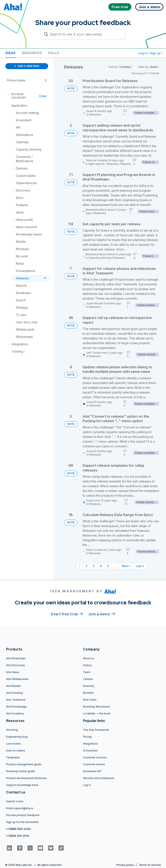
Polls (54, 53)
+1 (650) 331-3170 (18, 836)
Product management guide (24, 764)
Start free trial (67, 614)
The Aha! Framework (96, 730)
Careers (88, 679)
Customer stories (94, 764)
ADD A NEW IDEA (27, 66)
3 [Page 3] (94, 566)
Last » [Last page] (140, 566)
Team (87, 672)
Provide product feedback (23, 815)
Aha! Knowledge (16, 707)
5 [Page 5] (108, 566)
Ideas (11, 53)
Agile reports (96, 164)
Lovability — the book (97, 713)
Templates (13, 757)
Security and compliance (99, 778)
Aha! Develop (15, 693)
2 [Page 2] (86, 566)
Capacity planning (99, 258)
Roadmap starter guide (21, 771)
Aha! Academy (15, 713)
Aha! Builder (13, 686)
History (88, 665)
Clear (43, 96)
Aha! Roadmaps (16, 658)
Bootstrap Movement (96, 707)
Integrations (91, 744)
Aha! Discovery (15, 665)
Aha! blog (12, 730)
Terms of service (150, 865)
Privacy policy (125, 865)
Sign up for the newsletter (22, 822)
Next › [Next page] (126, 566)
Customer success (95, 757)
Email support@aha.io (20, 808)
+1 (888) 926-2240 (18, 829)
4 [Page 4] (101, 566)
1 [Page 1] (80, 566)
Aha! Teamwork (16, 700)
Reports (126, 164)
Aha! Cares (90, 700)
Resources (32, 53)
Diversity (89, 686)
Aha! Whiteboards (17, 679)
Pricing (87, 737)
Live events (13, 744)
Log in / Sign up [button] (151, 53)
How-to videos (16, 751)
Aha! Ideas (13, 672)
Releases (95, 114)
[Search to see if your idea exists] (85, 34)
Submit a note (15, 801)
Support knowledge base (22, 785)
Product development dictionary (26, 778)
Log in (87, 785)
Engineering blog (17, 737)
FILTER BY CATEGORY (16, 96)
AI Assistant (90, 751)
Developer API (92, 771)
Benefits (88, 693)
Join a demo (102, 614)
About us (89, 658)
